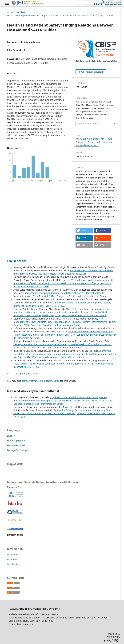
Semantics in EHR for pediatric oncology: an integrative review (77, 303)
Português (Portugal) (18, 450)
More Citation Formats (89, 124)
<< (8, 374)
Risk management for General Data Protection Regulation (58, 320)
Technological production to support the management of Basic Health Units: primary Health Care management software (64, 282)
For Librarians (14, 564)
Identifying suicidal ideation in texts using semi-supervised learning (62, 352)
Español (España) (16, 441)
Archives (21, 12)
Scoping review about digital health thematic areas (57, 293)
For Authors (13, 559)
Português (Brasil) (17, 445)
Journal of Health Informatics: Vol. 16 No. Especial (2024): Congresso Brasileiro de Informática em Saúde (60, 295)
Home (10, 12)
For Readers (13, 555)
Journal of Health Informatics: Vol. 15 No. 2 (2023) (40, 306)
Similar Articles (17, 261)
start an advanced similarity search (41, 381)
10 (31, 374)
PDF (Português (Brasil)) (92, 72)
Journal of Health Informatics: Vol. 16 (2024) (62, 274)
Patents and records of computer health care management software (57, 364)
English (11, 436)
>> (36, 374)
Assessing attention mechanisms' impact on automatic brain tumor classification (62, 311)
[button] (84, 231)
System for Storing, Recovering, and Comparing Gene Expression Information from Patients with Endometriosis (62, 412)
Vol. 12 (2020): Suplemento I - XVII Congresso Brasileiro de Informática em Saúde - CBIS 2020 (51, 15)
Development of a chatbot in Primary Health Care (40, 344)
